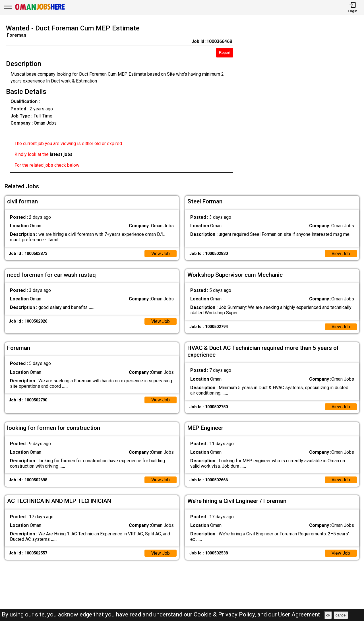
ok (328, 615)
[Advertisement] (303, 100)
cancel (341, 615)
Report (225, 52)
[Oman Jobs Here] (40, 10)
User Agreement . (300, 614)
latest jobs (61, 154)
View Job (160, 253)
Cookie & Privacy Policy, (226, 614)
